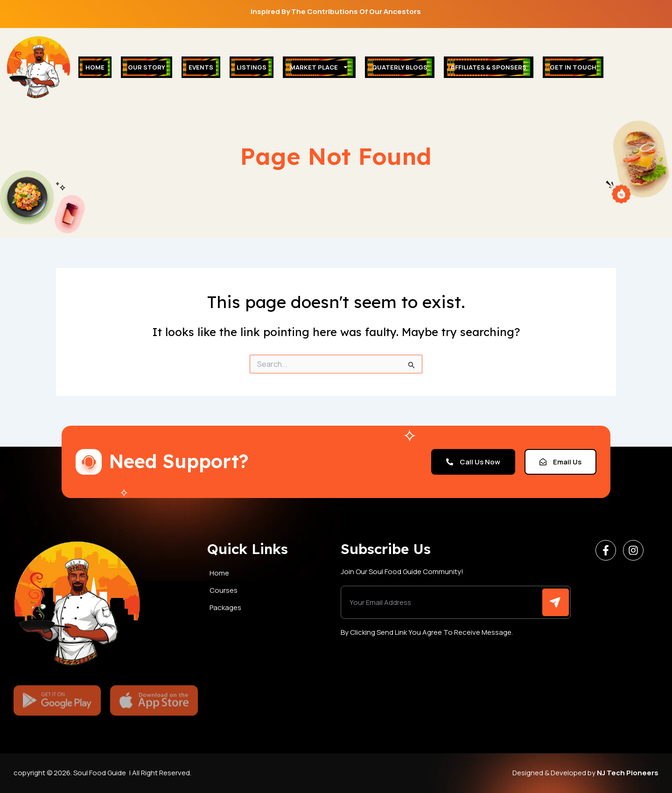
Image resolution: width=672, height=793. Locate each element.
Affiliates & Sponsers (489, 67)
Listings (252, 67)
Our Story (147, 67)
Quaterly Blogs (400, 67)
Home (95, 67)
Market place (319, 67)
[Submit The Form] (556, 602)
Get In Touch (573, 67)
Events (201, 67)
